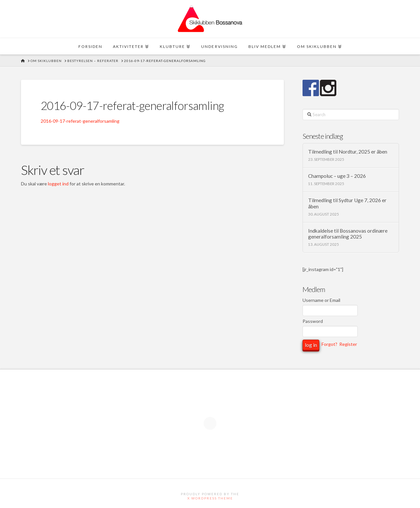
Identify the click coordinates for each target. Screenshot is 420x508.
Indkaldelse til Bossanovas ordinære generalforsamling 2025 (348, 234)
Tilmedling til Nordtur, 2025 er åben (348, 152)
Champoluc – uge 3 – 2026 (337, 176)
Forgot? (329, 344)
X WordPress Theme (210, 498)
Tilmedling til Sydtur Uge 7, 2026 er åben (347, 203)
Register (348, 344)
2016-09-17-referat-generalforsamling (80, 121)
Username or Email (321, 300)
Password (313, 321)
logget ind (58, 184)
